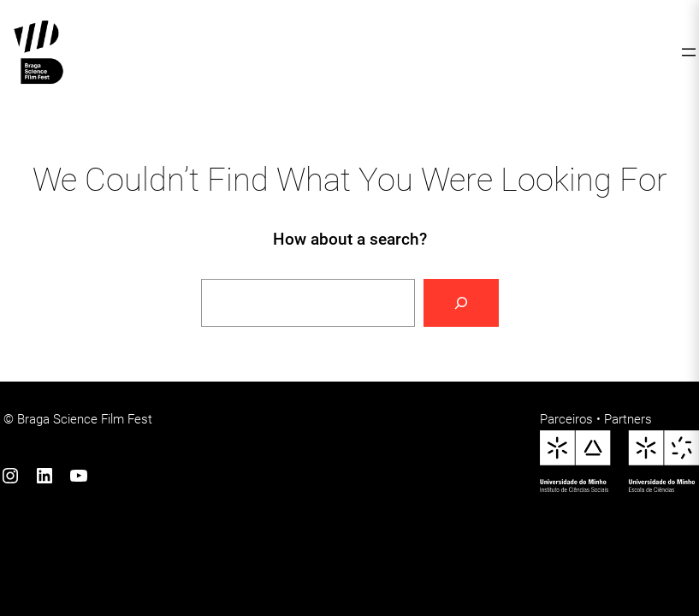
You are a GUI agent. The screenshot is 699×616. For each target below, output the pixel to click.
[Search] (461, 303)
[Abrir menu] (689, 52)
